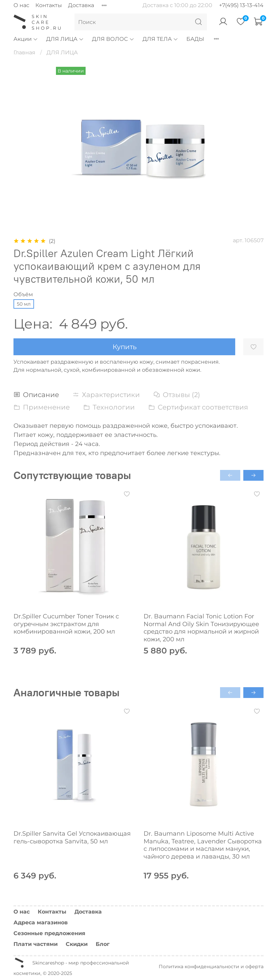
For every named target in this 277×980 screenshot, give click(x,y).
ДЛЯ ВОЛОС (113, 39)
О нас (21, 5)
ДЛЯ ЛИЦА (65, 39)
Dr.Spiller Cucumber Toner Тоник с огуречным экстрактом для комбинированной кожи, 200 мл (66, 624)
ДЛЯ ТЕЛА (160, 39)
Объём (23, 294)
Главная (24, 52)
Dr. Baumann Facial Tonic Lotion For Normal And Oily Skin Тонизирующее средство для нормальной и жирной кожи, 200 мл (201, 628)
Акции (26, 39)
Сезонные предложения (49, 933)
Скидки (77, 944)
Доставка (81, 5)
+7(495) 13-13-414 (241, 5)
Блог (103, 944)
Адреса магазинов (41, 922)
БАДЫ (195, 39)
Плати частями (36, 944)
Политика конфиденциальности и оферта (211, 967)
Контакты (49, 5)
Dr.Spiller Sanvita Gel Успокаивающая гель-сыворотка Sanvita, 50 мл (72, 837)
